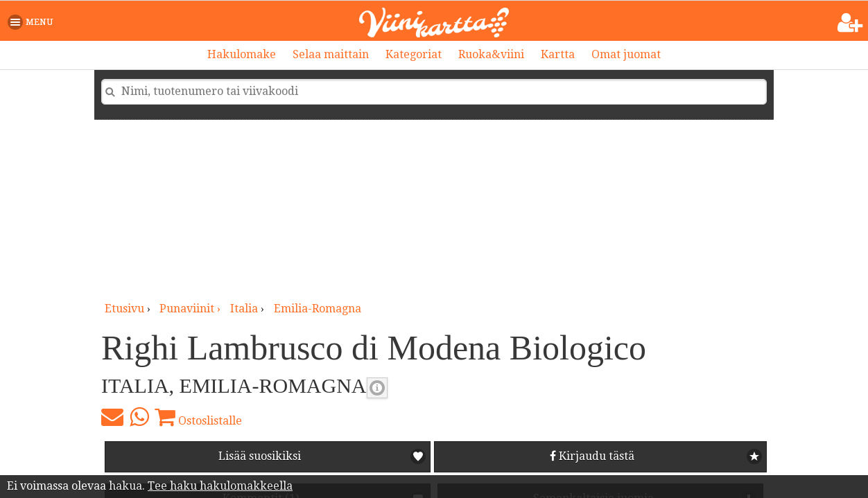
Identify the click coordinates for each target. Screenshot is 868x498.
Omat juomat (626, 54)
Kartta (558, 54)
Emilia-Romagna (318, 309)
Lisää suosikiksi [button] (260, 456)
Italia (244, 309)
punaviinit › (191, 309)
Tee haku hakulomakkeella (220, 486)
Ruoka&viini (491, 54)
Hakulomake (242, 54)
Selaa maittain (331, 54)
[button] (33, 22)
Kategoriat (414, 54)
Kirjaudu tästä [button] (592, 456)
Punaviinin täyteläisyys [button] (377, 388)
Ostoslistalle (198, 417)
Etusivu (124, 309)
